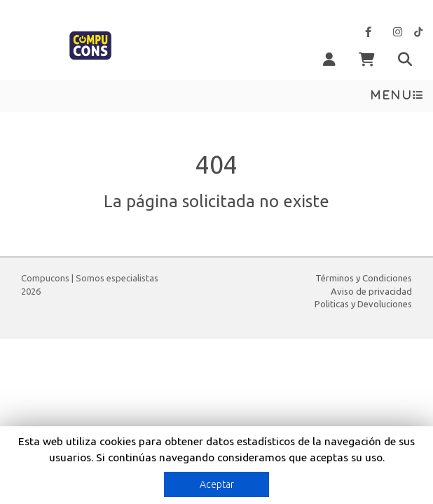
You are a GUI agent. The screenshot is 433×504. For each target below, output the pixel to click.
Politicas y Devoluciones (363, 304)
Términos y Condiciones (364, 278)
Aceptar (217, 484)
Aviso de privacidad (371, 291)
